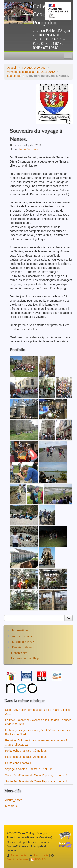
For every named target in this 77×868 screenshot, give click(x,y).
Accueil (12, 68)
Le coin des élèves (24, 642)
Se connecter (17, 855)
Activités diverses (23, 636)
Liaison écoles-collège (25, 658)
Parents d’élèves (22, 647)
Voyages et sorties (33, 68)
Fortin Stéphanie (29, 149)
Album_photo (14, 800)
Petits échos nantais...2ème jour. (26, 757)
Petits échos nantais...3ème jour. (26, 751)
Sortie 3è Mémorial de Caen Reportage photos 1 (36, 781)
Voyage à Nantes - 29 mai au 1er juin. (29, 769)
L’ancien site (19, 653)
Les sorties (14, 76)
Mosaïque (11, 806)
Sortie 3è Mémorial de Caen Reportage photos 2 (36, 775)
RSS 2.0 (38, 859)
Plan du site (39, 855)
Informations (20, 630)
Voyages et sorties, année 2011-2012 (31, 72)
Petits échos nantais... (19, 763)
